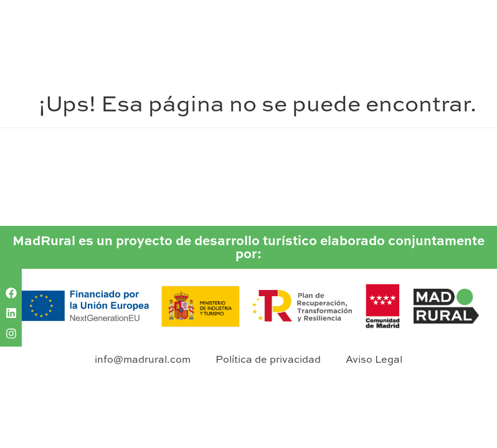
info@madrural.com (143, 359)
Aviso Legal (374, 359)
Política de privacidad (268, 359)
